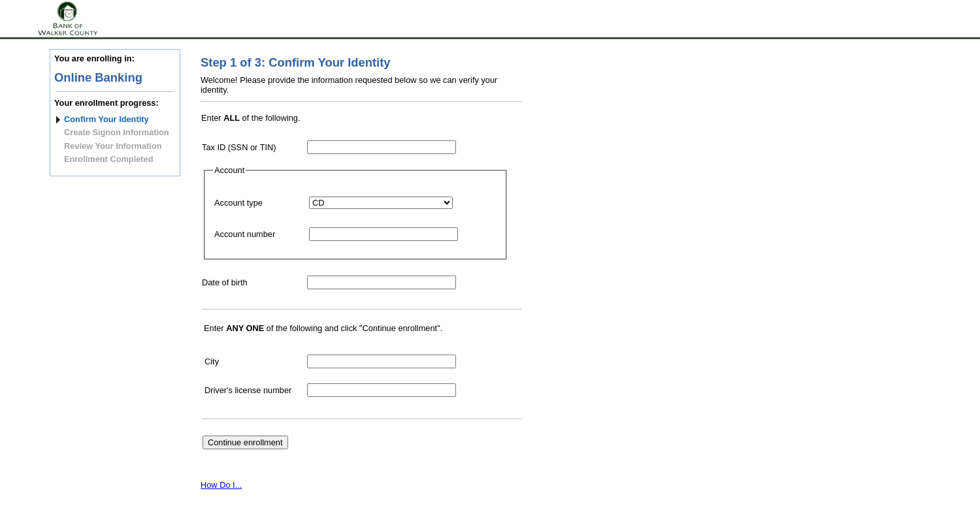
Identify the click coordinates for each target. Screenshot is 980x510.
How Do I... (221, 485)
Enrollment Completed (109, 159)
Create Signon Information (117, 132)
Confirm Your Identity (106, 119)
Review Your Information (113, 146)
